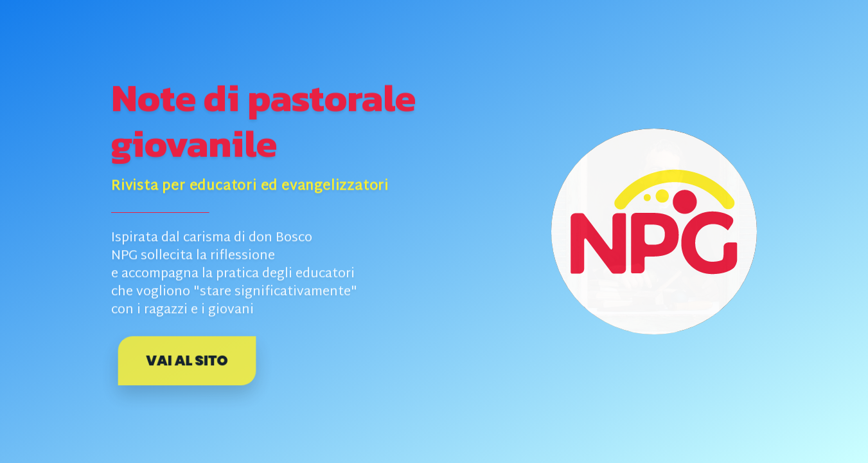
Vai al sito (187, 360)
